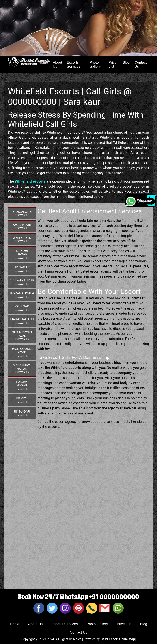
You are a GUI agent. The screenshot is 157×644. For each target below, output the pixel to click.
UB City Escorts (22, 400)
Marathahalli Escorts (22, 321)
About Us (57, 64)
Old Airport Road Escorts (22, 336)
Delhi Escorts (110, 639)
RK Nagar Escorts (22, 413)
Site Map (129, 639)
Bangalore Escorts (22, 213)
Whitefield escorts (30, 181)
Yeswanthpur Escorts (22, 282)
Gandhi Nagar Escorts (22, 254)
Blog (126, 63)
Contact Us (141, 64)
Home (15, 624)
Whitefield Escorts (22, 239)
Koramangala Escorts (22, 295)
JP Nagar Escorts (22, 269)
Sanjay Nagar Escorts (22, 385)
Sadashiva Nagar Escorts (22, 369)
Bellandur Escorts (22, 226)
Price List (112, 64)
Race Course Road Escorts (22, 352)
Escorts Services (74, 64)
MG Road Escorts (22, 308)
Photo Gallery (95, 64)
